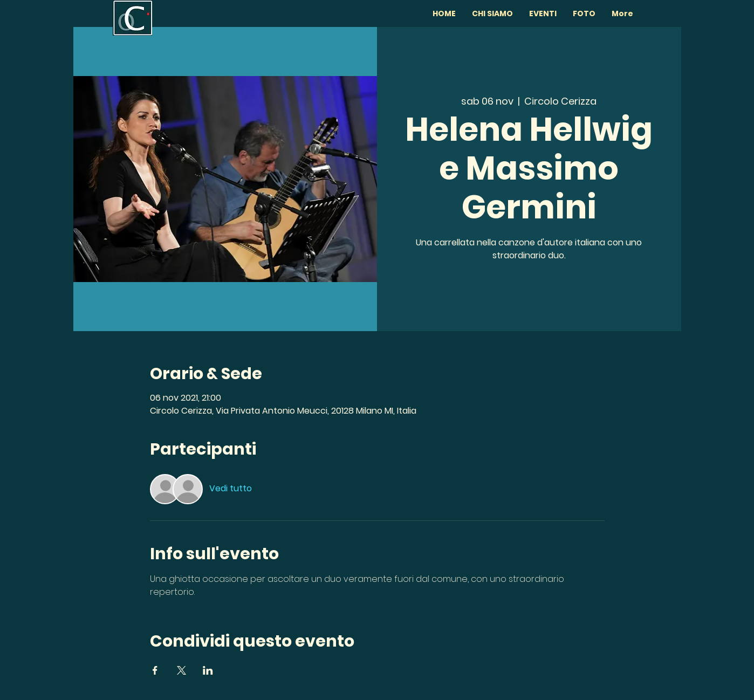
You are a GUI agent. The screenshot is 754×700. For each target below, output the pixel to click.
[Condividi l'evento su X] (181, 670)
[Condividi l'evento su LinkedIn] (208, 670)
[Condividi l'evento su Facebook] (155, 670)
